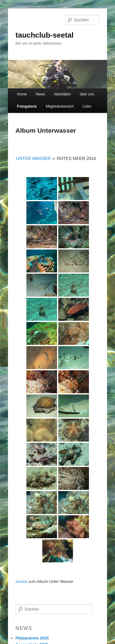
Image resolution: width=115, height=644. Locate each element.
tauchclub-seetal (45, 35)
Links (87, 106)
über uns (87, 94)
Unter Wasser (33, 158)
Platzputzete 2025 (32, 638)
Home (22, 94)
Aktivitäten (62, 94)
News (40, 94)
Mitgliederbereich (60, 106)
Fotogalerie (27, 106)
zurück (21, 581)
